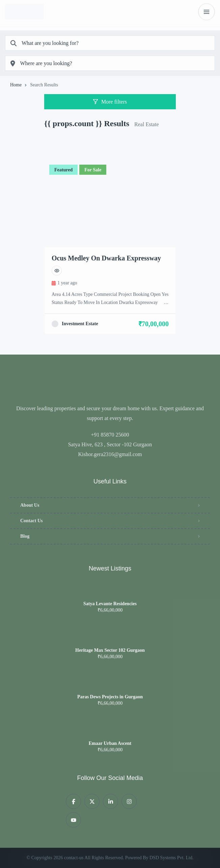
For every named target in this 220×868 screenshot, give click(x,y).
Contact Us (32, 521)
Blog (25, 536)
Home (16, 85)
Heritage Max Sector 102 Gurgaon (110, 650)
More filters (110, 102)
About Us (30, 505)
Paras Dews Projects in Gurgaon (110, 697)
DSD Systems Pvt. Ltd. (171, 858)
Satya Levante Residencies (110, 604)
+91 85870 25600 (110, 435)
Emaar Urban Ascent (110, 744)
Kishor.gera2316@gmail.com (110, 454)
